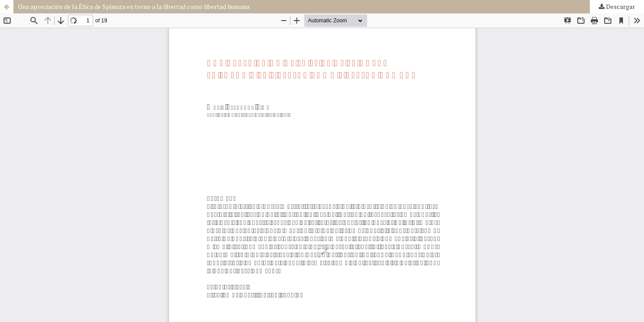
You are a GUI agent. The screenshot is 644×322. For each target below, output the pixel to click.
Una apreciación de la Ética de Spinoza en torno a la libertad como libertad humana (134, 6)
